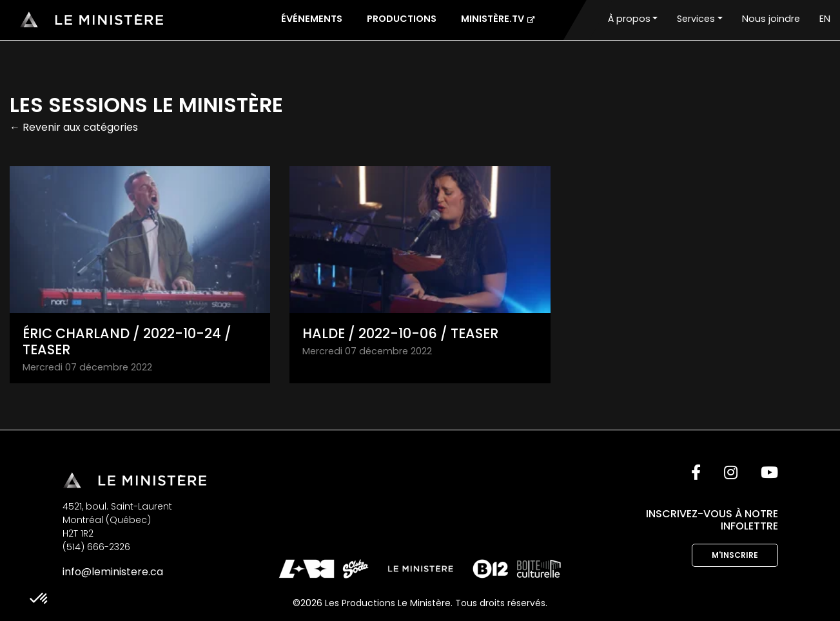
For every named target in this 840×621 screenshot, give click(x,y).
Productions (402, 19)
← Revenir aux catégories (74, 127)
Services (696, 19)
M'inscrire (735, 555)
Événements (312, 19)
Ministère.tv (498, 19)
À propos (629, 19)
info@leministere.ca (113, 572)
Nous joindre (771, 19)
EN (825, 19)
